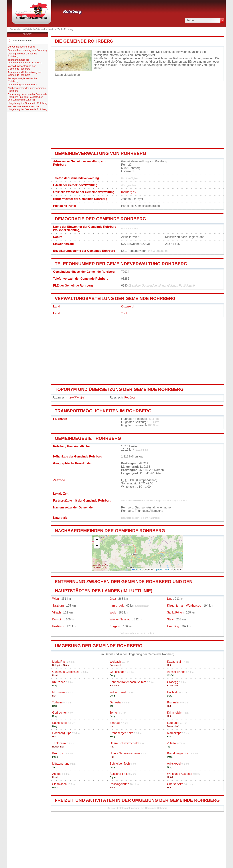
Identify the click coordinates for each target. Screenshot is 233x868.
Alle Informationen (22, 41)
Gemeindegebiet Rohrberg (88, 438)
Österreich (128, 306)
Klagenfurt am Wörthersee (184, 606)
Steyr (170, 619)
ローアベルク (77, 397)
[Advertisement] (137, 115)
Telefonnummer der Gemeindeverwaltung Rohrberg (121, 264)
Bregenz (115, 626)
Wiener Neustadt (120, 619)
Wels (113, 612)
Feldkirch (58, 626)
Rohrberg (72, 11)
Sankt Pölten (175, 612)
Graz (113, 599)
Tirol (124, 313)
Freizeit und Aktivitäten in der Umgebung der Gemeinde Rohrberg (137, 800)
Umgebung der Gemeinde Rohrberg (99, 646)
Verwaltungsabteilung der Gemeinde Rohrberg (115, 298)
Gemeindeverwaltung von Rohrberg (100, 153)
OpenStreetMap (162, 570)
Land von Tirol (55, 29)
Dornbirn (58, 619)
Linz (170, 599)
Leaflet (136, 570)
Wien (56, 599)
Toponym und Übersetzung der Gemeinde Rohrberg (119, 389)
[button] (97, 540)
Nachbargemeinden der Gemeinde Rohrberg (110, 531)
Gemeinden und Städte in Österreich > (29, 29)
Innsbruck (116, 606)
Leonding (173, 626)
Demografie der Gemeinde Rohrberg (100, 219)
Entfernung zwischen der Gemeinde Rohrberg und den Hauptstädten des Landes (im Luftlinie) (27, 97)
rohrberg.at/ (129, 192)
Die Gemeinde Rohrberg (84, 41)
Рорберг (130, 397)
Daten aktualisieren (67, 75)
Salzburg (58, 606)
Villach (57, 612)
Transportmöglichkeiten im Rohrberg (103, 411)
